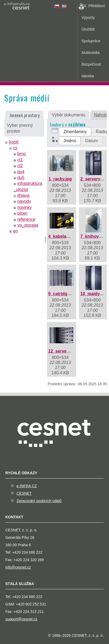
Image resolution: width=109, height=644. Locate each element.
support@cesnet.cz (21, 619)
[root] (14, 142)
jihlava (23, 195)
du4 (21, 172)
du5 (21, 178)
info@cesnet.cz (18, 567)
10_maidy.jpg (94, 294)
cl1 (20, 160)
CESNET (24, 493)
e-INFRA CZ (27, 486)
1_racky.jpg (60, 179)
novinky (25, 207)
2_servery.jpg (94, 179)
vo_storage (28, 225)
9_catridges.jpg (64, 294)
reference (26, 219)
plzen (22, 213)
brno (22, 154)
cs (15, 148)
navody (24, 201)
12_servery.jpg (63, 351)
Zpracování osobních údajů (39, 501)
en (15, 231)
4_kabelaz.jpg (62, 236)
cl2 (20, 166)
